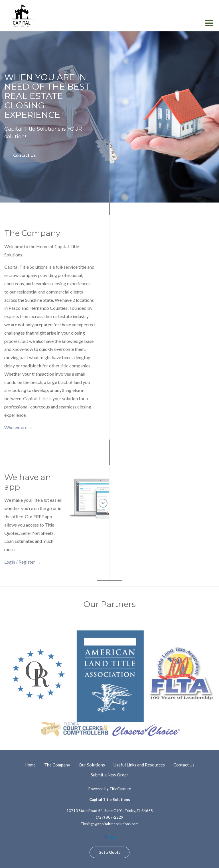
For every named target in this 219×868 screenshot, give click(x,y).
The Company (57, 765)
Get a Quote (109, 852)
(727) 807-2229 (109, 817)
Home (30, 765)
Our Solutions (92, 765)
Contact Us (24, 155)
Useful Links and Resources (139, 765)
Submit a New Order (109, 775)
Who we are (16, 427)
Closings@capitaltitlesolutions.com (109, 824)
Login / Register (20, 562)
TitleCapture (120, 789)
